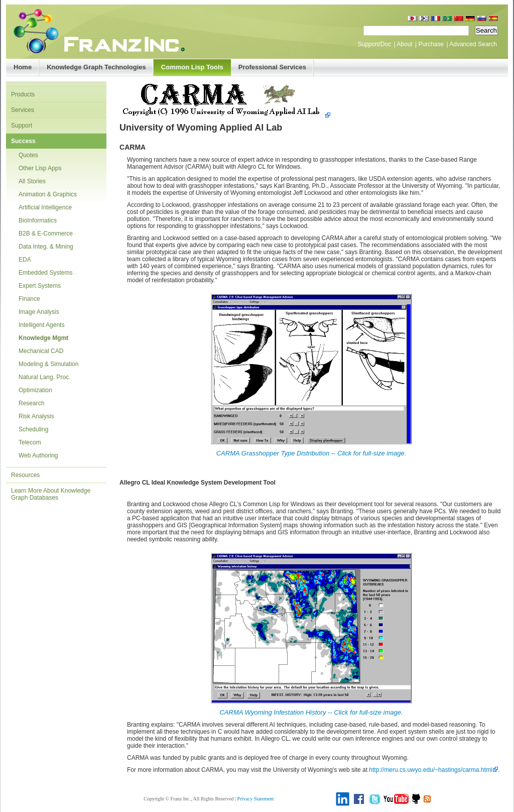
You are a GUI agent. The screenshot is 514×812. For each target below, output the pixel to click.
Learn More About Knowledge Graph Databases (51, 494)
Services (23, 110)
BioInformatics (38, 220)
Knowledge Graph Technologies (96, 67)
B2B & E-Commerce (46, 234)
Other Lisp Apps (40, 168)
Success (23, 141)
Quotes (28, 155)
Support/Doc (374, 44)
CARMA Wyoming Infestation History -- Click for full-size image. (311, 712)
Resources (25, 475)
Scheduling (33, 429)
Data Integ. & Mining (46, 247)
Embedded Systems (45, 273)
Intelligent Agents (41, 325)
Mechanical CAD (41, 351)
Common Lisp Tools (192, 67)
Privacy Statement (256, 799)
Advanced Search (473, 44)
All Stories (32, 181)
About (404, 44)
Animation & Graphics (48, 194)
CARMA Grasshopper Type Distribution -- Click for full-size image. (311, 453)
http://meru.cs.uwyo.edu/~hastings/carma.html (430, 770)
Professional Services (272, 67)
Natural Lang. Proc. (44, 377)
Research (31, 403)
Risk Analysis (36, 416)
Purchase (431, 44)
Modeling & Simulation (48, 364)
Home (23, 67)
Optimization (35, 390)
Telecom (30, 442)
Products (23, 94)
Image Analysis (39, 312)
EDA (25, 260)
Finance (29, 299)
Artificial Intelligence (45, 207)
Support (22, 126)
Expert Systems (40, 286)
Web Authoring (38, 455)
